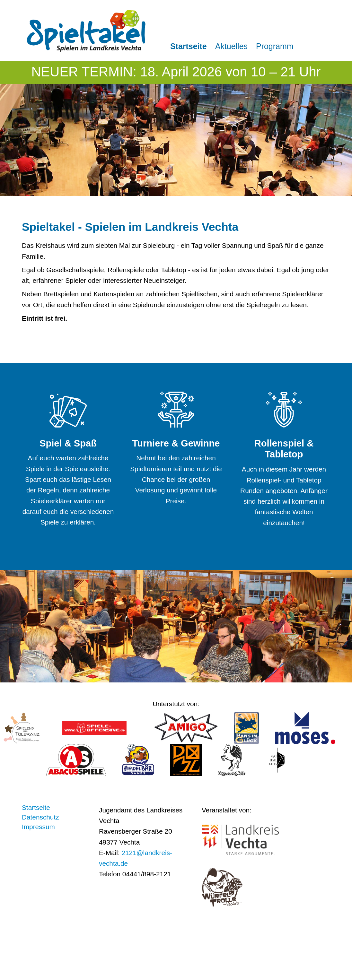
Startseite (189, 46)
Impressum (38, 827)
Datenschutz (40, 817)
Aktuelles (231, 46)
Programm (275, 46)
